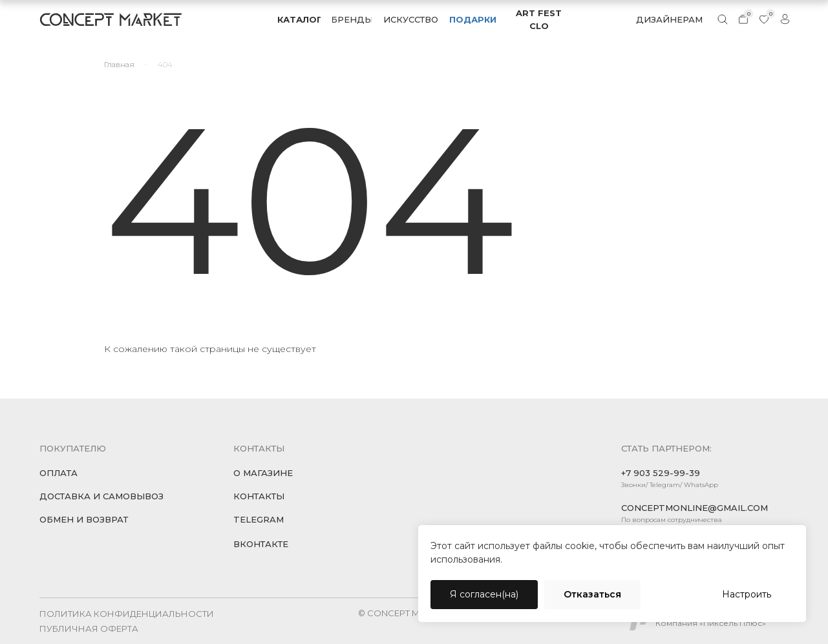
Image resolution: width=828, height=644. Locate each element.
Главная (119, 64)
